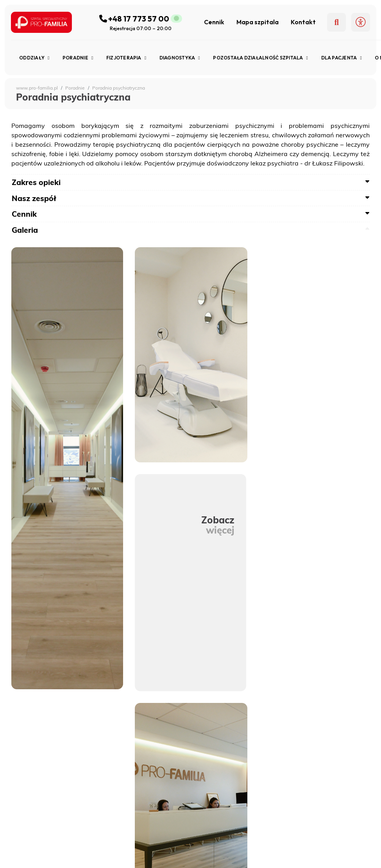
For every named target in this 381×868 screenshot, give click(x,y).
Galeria (25, 230)
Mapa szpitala (258, 22)
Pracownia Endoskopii (52, 846)
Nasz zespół (34, 198)
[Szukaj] (336, 22)
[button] (361, 22)
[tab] (190, 182)
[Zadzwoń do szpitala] (141, 19)
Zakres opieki (36, 182)
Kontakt (303, 22)
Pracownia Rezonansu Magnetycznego (75, 856)
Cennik (214, 22)
